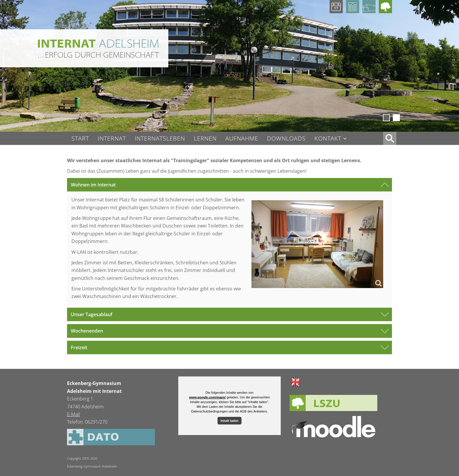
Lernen (205, 138)
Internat (112, 138)
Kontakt (328, 139)
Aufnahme (242, 138)
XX (390, 138)
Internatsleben (160, 138)
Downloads (286, 138)
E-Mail (73, 414)
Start (80, 138)
